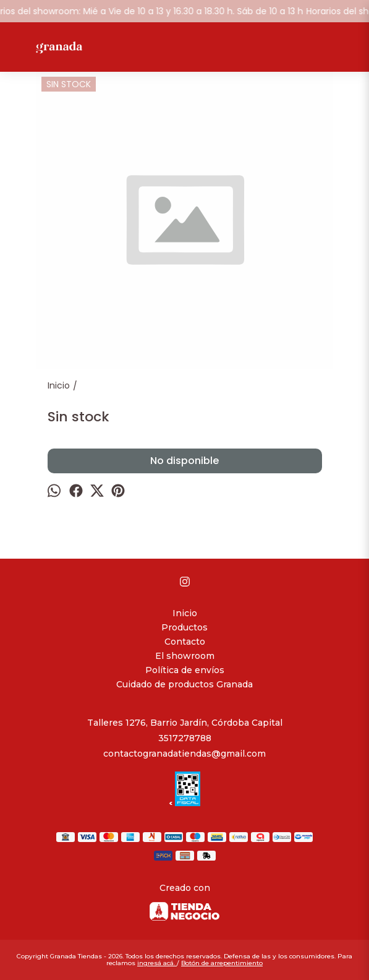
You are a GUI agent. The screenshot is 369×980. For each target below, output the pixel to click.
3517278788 (185, 738)
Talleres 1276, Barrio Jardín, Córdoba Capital (185, 723)
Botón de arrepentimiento (222, 963)
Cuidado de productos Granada (184, 684)
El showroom (185, 656)
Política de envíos (185, 670)
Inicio (185, 613)
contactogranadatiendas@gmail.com (184, 754)
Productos (184, 627)
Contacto (185, 642)
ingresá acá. (157, 963)
